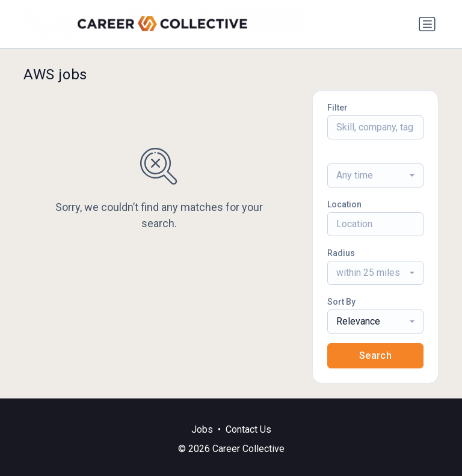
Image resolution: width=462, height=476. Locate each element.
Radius (341, 253)
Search (375, 355)
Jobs (202, 429)
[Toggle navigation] (427, 24)
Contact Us (248, 429)
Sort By (341, 302)
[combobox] (375, 175)
